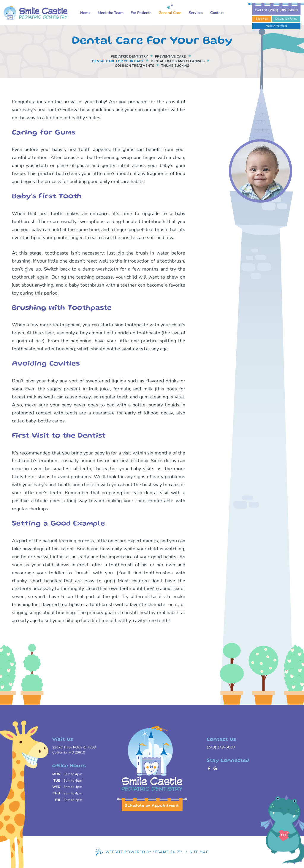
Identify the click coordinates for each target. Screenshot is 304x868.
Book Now (262, 19)
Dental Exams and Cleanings (178, 61)
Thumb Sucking (175, 66)
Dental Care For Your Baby (118, 61)
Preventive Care (170, 57)
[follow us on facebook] (210, 769)
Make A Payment (276, 26)
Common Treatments (134, 66)
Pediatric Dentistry (129, 57)
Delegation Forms (286, 19)
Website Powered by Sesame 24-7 (139, 852)
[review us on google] (216, 769)
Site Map (199, 852)
